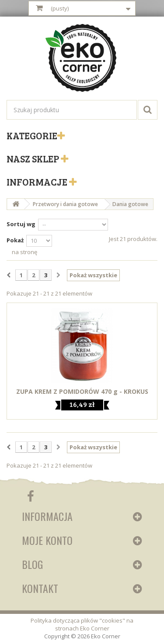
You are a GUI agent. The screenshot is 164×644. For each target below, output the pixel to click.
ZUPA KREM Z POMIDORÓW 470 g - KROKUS (82, 392)
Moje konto (47, 540)
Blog (32, 564)
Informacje (38, 182)
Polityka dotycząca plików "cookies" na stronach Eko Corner (82, 624)
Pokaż (15, 240)
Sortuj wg (21, 224)
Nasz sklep (34, 158)
